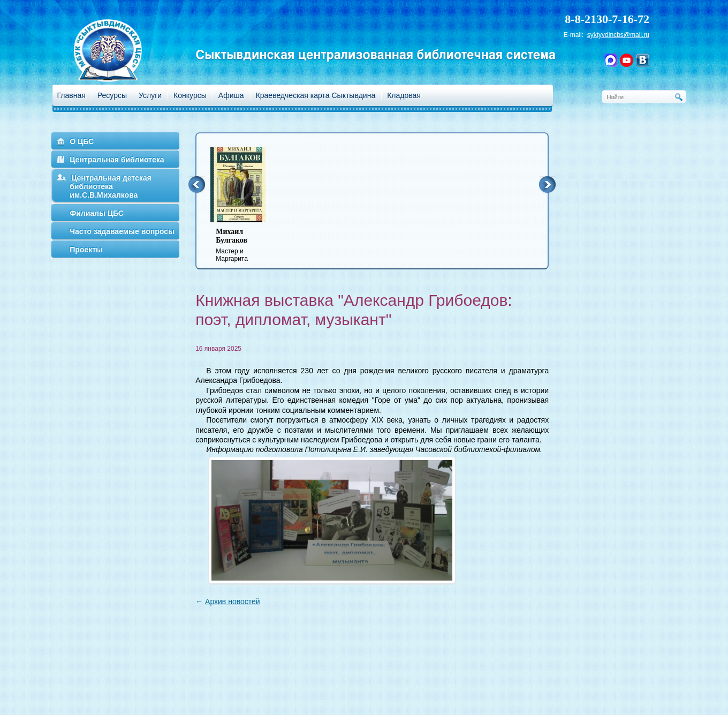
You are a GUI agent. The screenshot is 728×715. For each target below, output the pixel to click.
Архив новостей (233, 601)
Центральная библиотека (117, 160)
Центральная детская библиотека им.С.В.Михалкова (111, 186)
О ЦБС (82, 141)
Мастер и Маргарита (245, 245)
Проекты (86, 250)
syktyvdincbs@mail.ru (618, 35)
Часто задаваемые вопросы (122, 231)
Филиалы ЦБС (97, 213)
